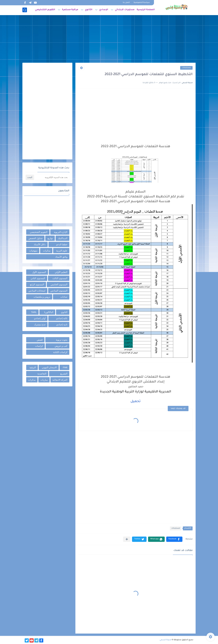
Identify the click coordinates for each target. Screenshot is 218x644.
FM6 (65, 367)
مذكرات (47, 251)
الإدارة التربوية (61, 232)
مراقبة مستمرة (70, 10)
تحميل (135, 402)
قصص (40, 340)
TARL (34, 312)
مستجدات (186, 68)
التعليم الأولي (61, 272)
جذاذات (64, 297)
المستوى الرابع (37, 284)
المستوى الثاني (38, 278)
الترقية (33, 367)
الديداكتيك (63, 238)
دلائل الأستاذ (40, 244)
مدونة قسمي (165, 640)
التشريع (64, 374)
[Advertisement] (109, 39)
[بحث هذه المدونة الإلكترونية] (52, 177)
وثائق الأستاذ (61, 257)
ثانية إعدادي (62, 324)
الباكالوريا (49, 312)
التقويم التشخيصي (45, 10)
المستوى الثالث (60, 278)
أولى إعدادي (40, 318)
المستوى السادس (59, 291)
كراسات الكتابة (60, 352)
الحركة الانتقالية (60, 380)
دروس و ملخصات (42, 297)
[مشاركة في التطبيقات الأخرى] (127, 539)
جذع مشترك (40, 324)
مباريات (44, 380)
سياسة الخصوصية (142, 3)
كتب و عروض (61, 346)
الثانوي (89, 10)
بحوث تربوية (62, 340)
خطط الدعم (62, 244)
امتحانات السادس (37, 291)
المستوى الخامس (59, 284)
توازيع (50, 238)
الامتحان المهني (49, 367)
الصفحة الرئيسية (146, 10)
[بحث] (25, 10)
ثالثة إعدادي (62, 318)
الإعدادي (104, 10)
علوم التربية (62, 251)
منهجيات (33, 251)
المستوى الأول (39, 272)
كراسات (39, 346)
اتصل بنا (126, 3)
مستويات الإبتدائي (125, 10)
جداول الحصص (36, 238)
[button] (174, 539)
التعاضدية (42, 374)
